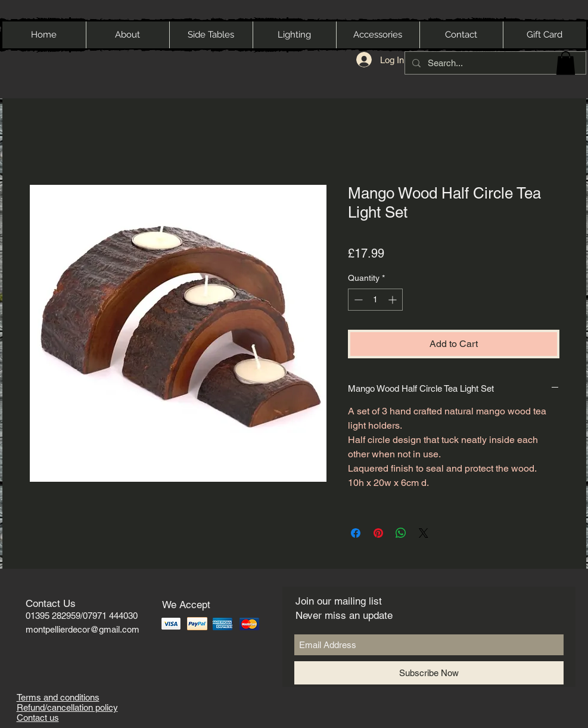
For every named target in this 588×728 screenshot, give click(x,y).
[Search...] (494, 63)
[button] (566, 63)
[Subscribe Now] (429, 673)
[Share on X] (424, 533)
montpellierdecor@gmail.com (83, 629)
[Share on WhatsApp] (401, 533)
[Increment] (393, 300)
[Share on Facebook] (356, 533)
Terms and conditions (58, 697)
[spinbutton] (375, 300)
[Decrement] (357, 300)
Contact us (38, 718)
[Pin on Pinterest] (378, 533)
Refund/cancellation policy (67, 707)
